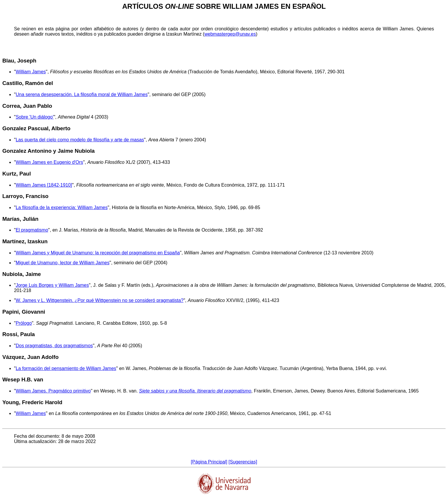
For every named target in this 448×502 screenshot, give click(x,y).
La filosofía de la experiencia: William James (62, 207)
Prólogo (24, 323)
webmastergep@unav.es (230, 34)
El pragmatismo (32, 230)
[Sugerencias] (243, 462)
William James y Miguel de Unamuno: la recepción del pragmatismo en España (98, 253)
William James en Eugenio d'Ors (50, 162)
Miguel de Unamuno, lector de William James (63, 263)
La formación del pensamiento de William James (66, 368)
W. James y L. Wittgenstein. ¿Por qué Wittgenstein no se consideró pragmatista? (100, 300)
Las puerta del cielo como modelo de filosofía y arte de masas (80, 140)
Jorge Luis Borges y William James (52, 285)
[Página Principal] (209, 462)
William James (31, 72)
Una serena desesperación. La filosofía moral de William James (82, 94)
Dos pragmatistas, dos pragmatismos (54, 346)
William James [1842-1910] (44, 185)
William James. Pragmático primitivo (53, 391)
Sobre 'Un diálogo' (35, 117)
